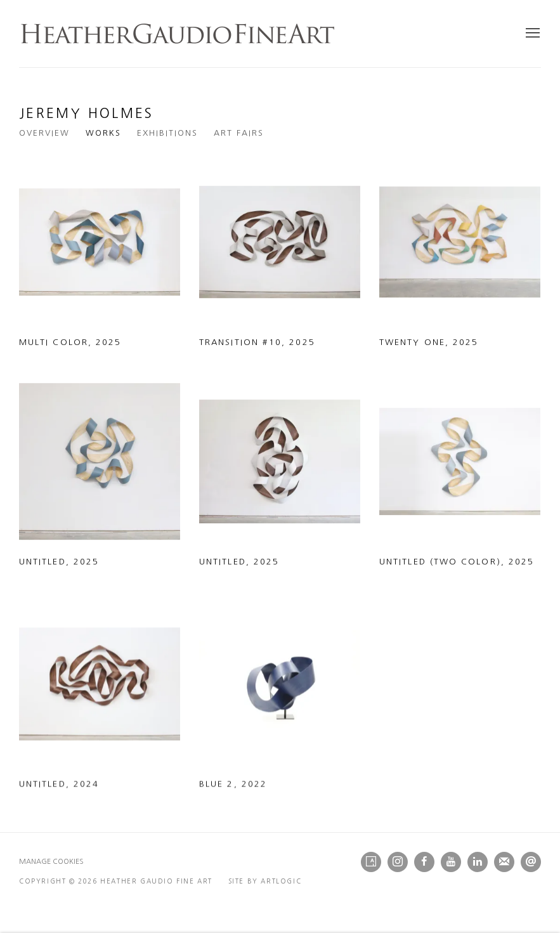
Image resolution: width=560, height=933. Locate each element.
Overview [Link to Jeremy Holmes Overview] (44, 133)
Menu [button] (531, 34)
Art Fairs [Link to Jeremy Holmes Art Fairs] (239, 133)
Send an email (531, 862)
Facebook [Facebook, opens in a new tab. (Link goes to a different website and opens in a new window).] (424, 862)
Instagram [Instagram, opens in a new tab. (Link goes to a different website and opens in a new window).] (398, 862)
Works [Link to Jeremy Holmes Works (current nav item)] (103, 133)
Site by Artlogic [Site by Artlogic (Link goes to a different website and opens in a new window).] (265, 881)
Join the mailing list (504, 862)
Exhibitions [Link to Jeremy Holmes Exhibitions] (167, 133)
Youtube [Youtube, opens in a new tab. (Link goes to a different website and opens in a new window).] (451, 862)
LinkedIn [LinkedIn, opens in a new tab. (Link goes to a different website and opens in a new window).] (478, 862)
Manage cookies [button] (51, 862)
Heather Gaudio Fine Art (178, 34)
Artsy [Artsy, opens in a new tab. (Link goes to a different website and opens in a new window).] (371, 862)
